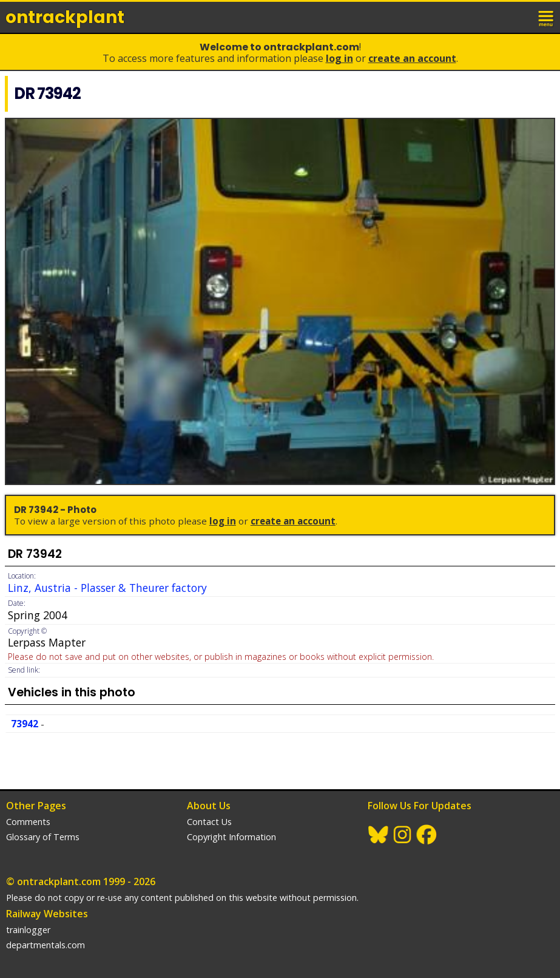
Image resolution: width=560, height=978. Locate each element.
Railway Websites (47, 914)
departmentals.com (46, 945)
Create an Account (412, 58)
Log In (339, 58)
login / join (520, 17)
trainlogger (28, 930)
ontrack (65, 17)
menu (547, 17)
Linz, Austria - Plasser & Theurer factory (107, 588)
